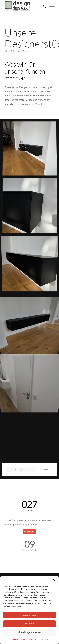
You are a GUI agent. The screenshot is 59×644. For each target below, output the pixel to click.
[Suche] (43, 6)
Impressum (44, 640)
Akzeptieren (29, 615)
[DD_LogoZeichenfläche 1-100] (24, 6)
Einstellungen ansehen (30, 632)
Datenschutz (32, 640)
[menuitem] (43, 6)
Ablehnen (29, 624)
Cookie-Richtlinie (18, 640)
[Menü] (50, 6)
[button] (54, 580)
